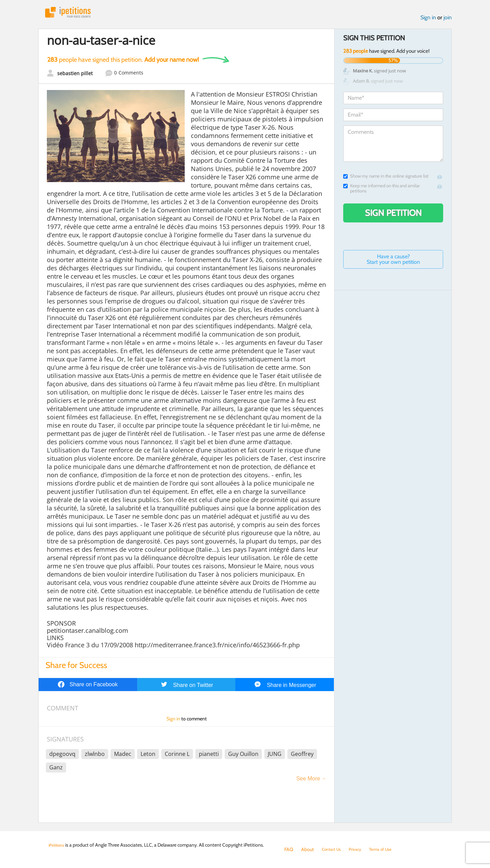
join (448, 20)
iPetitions (74, 14)
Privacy (360, 849)
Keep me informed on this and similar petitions (381, 191)
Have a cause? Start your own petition (393, 262)
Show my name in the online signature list (386, 179)
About (308, 849)
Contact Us (333, 849)
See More (308, 781)
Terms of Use (389, 849)
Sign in (428, 20)
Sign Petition (393, 216)
